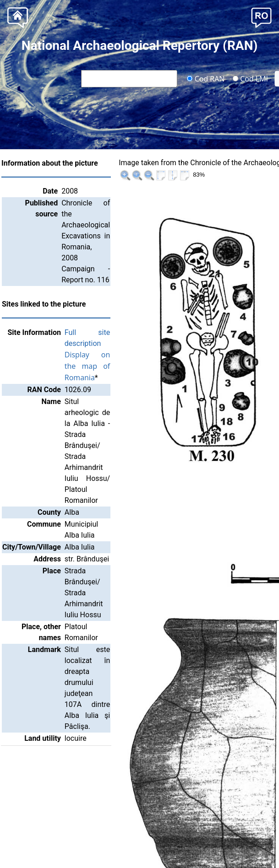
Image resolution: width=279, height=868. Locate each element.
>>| (266, 164)
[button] (261, 17)
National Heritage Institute (144, 850)
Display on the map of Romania (101, 366)
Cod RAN (206, 78)
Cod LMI (250, 78)
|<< (219, 164)
